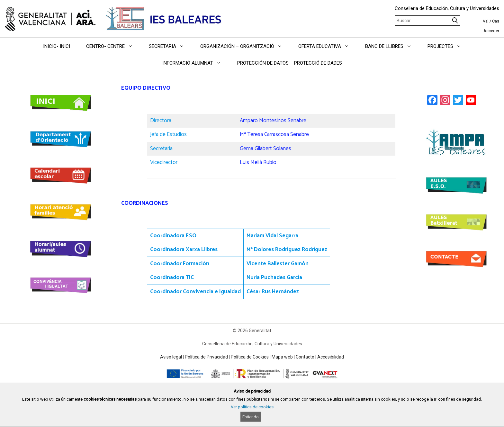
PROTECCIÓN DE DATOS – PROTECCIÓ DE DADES (290, 63)
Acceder (491, 31)
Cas (496, 21)
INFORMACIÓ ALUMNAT (196, 63)
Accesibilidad (331, 357)
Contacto (305, 357)
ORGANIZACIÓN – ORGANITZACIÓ (245, 46)
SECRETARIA (171, 46)
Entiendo (251, 417)
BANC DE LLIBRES (392, 46)
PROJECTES (448, 46)
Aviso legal (171, 357)
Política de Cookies (250, 357)
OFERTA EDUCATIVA (328, 46)
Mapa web (282, 357)
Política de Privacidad (206, 357)
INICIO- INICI (57, 46)
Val (486, 21)
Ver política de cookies (252, 407)
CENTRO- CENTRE (113, 46)
